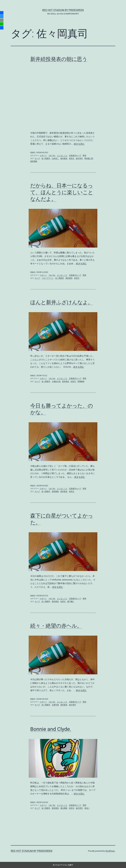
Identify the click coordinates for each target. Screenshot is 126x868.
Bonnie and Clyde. (51, 729)
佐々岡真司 (46, 158)
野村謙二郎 (89, 158)
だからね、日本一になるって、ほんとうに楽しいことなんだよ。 (62, 192)
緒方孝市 (79, 158)
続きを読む (79, 144)
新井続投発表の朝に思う (59, 59)
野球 (84, 156)
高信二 (87, 808)
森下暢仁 (71, 601)
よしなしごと (62, 156)
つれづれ (52, 156)
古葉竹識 (55, 705)
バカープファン (48, 278)
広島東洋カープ (75, 156)
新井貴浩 (64, 158)
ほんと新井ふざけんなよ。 (62, 302)
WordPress (110, 851)
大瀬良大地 (56, 381)
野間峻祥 (81, 381)
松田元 (72, 158)
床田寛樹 (55, 491)
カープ (37, 158)
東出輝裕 (64, 808)
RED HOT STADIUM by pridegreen (63, 10)
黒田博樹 (34, 161)
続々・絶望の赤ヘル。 (56, 626)
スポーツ (43, 156)
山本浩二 (55, 158)
